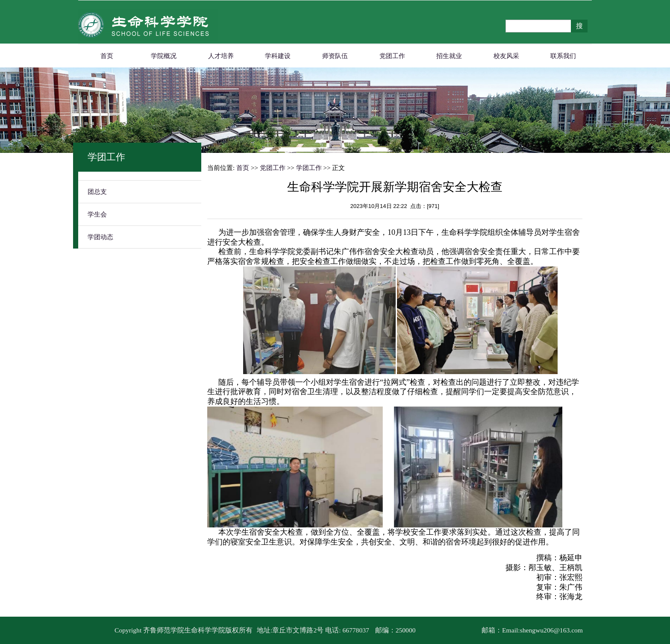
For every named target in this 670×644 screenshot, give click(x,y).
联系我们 (563, 56)
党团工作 (392, 56)
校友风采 (506, 56)
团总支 (97, 192)
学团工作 (309, 168)
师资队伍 (335, 56)
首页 (107, 56)
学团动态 (100, 237)
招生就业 (449, 56)
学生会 (97, 214)
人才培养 (221, 56)
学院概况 (164, 56)
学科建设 (278, 56)
